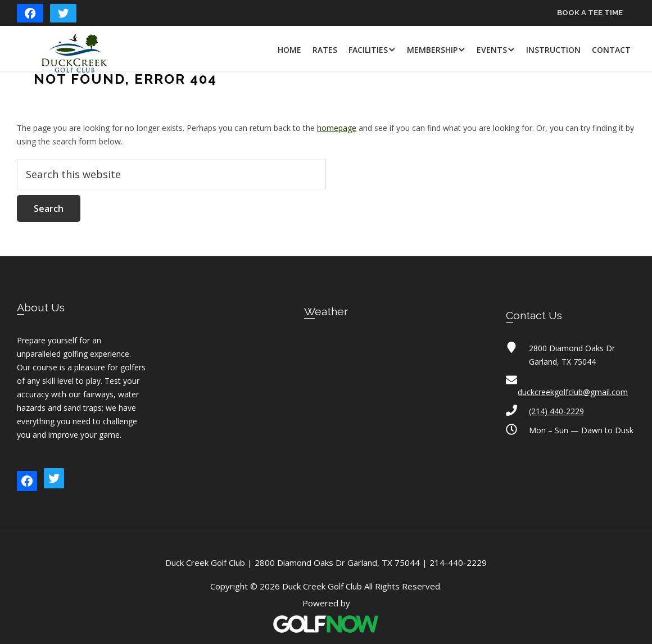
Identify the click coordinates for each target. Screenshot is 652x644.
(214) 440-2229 (556, 411)
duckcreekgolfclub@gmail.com (573, 392)
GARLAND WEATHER (326, 380)
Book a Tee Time (590, 13)
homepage (337, 128)
